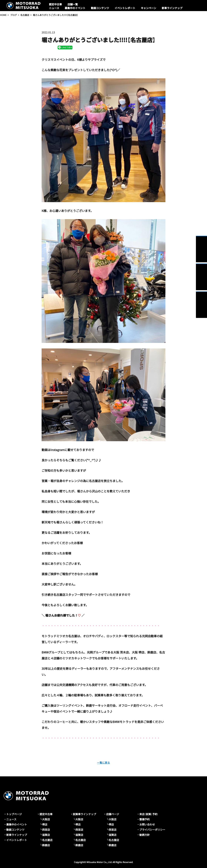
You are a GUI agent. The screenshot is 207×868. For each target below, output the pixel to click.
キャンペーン (149, 8)
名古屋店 (47, 840)
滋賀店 (46, 835)
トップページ (14, 814)
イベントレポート (125, 8)
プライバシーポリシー (152, 830)
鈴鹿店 (46, 845)
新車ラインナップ (172, 8)
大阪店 (46, 819)
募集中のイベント (75, 8)
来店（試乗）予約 (148, 814)
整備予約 (145, 819)
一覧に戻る (103, 762)
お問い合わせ (147, 824)
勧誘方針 (145, 835)
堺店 (45, 824)
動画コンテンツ (100, 8)
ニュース (54, 8)
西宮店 (46, 830)
